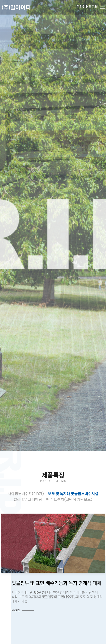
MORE (16, 610)
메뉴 (103, 7)
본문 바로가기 (0, 0)
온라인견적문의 (87, 7)
